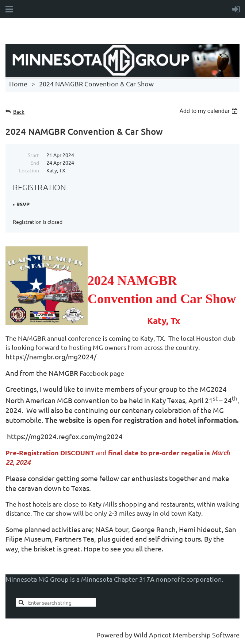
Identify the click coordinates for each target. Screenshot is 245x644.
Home (18, 84)
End (35, 163)
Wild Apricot (152, 635)
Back (19, 112)
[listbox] (209, 111)
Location (29, 170)
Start (33, 155)
